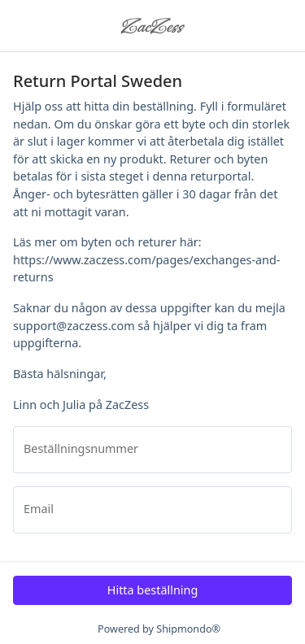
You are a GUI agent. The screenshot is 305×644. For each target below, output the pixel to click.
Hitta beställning (153, 590)
